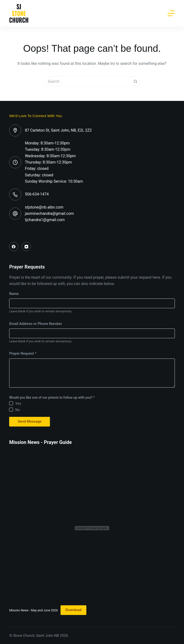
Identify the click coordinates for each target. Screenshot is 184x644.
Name (14, 294)
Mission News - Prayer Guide (40, 442)
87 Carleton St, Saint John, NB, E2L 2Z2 (58, 130)
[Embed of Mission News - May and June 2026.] (92, 528)
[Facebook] (14, 247)
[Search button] (136, 81)
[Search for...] (87, 81)
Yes (18, 404)
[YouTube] (27, 247)
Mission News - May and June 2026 (34, 610)
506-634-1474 (37, 194)
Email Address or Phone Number (36, 324)
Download (73, 610)
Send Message (30, 421)
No (17, 410)
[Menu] (171, 13)
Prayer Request (23, 353)
